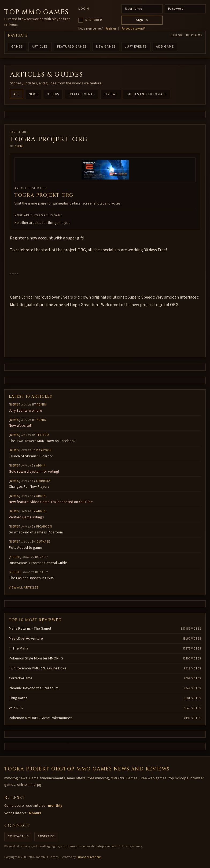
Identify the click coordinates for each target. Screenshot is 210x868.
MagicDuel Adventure (26, 639)
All (16, 94)
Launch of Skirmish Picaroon (31, 456)
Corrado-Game (21, 678)
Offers (53, 94)
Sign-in (142, 20)
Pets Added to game (25, 548)
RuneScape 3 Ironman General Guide (38, 563)
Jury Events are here (25, 411)
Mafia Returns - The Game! (30, 629)
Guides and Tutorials (147, 94)
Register (111, 29)
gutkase (43, 542)
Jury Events (136, 47)
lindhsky (44, 481)
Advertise (46, 836)
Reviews (110, 94)
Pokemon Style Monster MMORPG (36, 658)
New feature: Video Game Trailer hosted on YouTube (51, 502)
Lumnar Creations (89, 857)
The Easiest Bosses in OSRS (32, 578)
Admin (42, 405)
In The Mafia (19, 648)
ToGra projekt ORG (44, 195)
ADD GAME (165, 47)
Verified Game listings (26, 517)
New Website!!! (21, 426)
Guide (15, 557)
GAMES (17, 47)
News (33, 94)
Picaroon (44, 450)
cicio (19, 146)
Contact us (18, 836)
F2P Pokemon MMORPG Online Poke (38, 668)
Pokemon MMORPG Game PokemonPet (40, 718)
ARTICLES (40, 47)
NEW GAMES (106, 47)
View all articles (24, 588)
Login (84, 9)
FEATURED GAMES (72, 47)
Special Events (82, 94)
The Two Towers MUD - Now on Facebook (42, 441)
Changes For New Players (29, 487)
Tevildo (43, 435)
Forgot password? (133, 29)
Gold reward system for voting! (34, 472)
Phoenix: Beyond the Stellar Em (34, 688)
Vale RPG (16, 708)
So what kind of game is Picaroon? (36, 532)
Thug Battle (18, 698)
